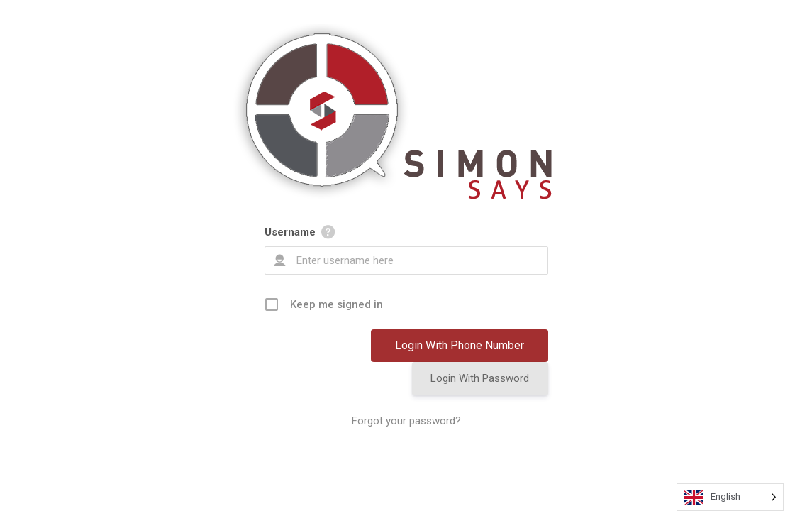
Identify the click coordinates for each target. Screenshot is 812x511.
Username (290, 232)
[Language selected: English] (730, 497)
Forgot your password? (406, 421)
